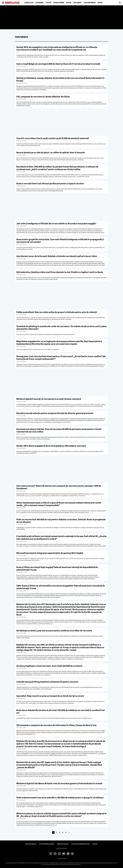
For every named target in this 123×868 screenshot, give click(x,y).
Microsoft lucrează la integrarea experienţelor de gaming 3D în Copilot (50, 553)
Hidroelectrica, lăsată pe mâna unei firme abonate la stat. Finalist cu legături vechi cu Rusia (60, 272)
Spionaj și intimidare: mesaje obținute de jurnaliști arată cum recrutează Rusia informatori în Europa (60, 79)
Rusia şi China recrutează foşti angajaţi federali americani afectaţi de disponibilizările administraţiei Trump (57, 569)
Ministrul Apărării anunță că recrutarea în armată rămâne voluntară (49, 399)
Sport (100, 3)
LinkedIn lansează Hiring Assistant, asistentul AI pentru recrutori (47, 682)
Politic (49, 3)
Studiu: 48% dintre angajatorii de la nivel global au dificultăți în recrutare (51, 446)
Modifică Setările (61, 848)
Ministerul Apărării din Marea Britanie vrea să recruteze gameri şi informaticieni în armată (59, 783)
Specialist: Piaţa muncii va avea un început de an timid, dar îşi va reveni (50, 696)
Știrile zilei (29, 3)
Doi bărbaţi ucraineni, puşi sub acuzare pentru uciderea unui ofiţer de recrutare (54, 631)
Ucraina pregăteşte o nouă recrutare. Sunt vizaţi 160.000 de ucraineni (49, 666)
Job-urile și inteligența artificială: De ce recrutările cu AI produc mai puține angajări (56, 224)
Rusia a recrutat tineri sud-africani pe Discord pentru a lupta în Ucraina (50, 184)
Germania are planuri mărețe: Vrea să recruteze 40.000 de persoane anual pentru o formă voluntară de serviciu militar (59, 430)
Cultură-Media (90, 3)
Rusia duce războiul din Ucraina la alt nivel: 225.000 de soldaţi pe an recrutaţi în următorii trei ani (60, 712)
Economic (40, 3)
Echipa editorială (31, 844)
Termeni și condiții (63, 844)
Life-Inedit (78, 3)
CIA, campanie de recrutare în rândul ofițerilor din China (43, 97)
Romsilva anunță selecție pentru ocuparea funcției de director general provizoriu (55, 413)
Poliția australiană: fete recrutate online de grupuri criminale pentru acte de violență (57, 312)
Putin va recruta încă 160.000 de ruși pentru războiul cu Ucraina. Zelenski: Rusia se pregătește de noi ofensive (61, 521)
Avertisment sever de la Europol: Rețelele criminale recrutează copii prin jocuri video (57, 256)
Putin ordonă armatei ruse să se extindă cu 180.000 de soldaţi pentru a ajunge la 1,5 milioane (60, 798)
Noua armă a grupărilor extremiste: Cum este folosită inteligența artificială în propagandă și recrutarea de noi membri (60, 241)
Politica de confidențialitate (80, 844)
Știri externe (59, 3)
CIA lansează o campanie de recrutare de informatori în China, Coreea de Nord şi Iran (56, 725)
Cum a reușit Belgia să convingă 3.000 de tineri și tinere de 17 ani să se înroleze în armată (58, 64)
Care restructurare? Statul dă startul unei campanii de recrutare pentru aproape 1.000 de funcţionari (59, 487)
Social (69, 3)
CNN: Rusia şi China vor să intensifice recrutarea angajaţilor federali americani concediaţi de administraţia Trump (61, 587)
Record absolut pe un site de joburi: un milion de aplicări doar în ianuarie (51, 153)
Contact (95, 844)
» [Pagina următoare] (69, 832)
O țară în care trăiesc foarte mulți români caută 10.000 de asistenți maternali (53, 138)
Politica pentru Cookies (47, 844)
